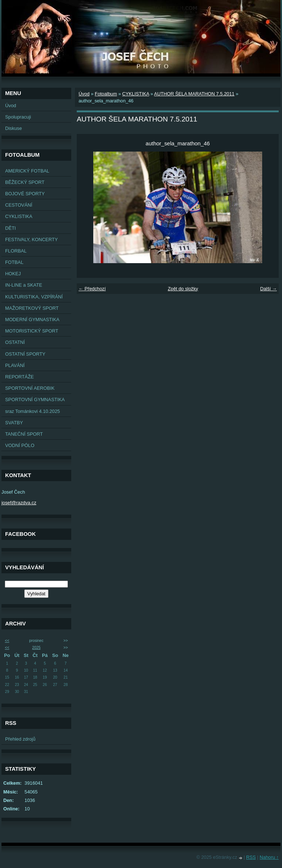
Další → (268, 289)
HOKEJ (13, 274)
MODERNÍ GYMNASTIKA (32, 319)
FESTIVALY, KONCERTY (31, 239)
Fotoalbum (106, 94)
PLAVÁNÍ (15, 365)
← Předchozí (92, 289)
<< (7, 641)
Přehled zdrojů (20, 739)
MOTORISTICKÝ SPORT (32, 331)
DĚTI (10, 228)
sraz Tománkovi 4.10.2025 (32, 411)
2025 (37, 648)
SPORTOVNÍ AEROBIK (30, 388)
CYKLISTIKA (19, 216)
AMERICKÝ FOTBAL (27, 171)
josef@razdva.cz (19, 503)
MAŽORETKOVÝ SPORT (32, 308)
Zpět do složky (183, 289)
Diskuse (14, 128)
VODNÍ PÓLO (20, 445)
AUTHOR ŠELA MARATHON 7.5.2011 (194, 94)
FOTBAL (14, 262)
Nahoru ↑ (269, 857)
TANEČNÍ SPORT (24, 434)
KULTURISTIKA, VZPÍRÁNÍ (34, 297)
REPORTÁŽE (19, 377)
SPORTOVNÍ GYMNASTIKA (35, 400)
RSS (251, 857)
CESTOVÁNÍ (19, 205)
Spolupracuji (18, 117)
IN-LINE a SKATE (24, 285)
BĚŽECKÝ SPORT (25, 182)
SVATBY (14, 423)
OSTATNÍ (15, 342)
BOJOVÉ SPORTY (25, 194)
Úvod (11, 106)
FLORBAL (16, 251)
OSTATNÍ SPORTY (25, 354)
